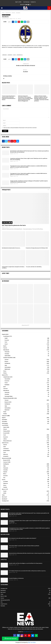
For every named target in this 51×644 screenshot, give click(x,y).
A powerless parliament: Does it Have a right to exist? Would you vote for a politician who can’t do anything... (29, 159)
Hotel (5, 447)
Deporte (4, 418)
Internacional (8, 15)
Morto (3, 489)
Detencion (6, 483)
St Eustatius (5, 421)
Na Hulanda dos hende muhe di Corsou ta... (11, 248)
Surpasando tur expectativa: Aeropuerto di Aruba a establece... (13, 267)
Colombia (7, 354)
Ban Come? (5, 497)
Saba (6, 365)
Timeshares (6, 449)
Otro (4, 478)
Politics (5, 373)
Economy (7, 340)
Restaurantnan (7, 451)
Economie (7, 381)
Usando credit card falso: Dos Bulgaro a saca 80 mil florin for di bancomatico (26, 563)
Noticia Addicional (7, 441)
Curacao (7, 360)
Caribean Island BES (8, 358)
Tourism (5, 348)
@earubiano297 (25, 325)
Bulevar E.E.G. (20, 55)
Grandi (5, 491)
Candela (5, 487)
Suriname (5, 476)
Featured (4, 416)
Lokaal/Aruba (6, 377)
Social (6, 344)
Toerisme (5, 389)
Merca (5, 474)
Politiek (5, 414)
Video (3, 495)
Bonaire (4, 15)
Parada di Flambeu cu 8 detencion (16, 578)
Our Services (26, 2)
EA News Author (6, 19)
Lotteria (5, 439)
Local (3, 425)
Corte (5, 435)
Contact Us (33, 2)
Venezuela (7, 352)
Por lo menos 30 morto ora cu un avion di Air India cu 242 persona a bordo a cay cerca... (27, 571)
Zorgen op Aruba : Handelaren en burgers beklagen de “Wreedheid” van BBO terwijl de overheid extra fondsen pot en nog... (29, 182)
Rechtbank (7, 385)
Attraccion (6, 454)
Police (5, 371)
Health (6, 338)
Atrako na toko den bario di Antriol (26, 66)
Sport (5, 387)
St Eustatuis (5, 420)
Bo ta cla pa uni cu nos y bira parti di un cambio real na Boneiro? (23, 538)
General (5, 445)
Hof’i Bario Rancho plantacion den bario (14, 225)
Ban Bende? (5, 499)
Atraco (5, 485)
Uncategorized (5, 501)
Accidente (6, 481)
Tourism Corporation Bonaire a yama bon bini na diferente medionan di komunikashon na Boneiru (9, 98)
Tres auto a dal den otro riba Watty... (34, 267)
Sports (5, 346)
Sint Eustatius (8, 367)
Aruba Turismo (5, 443)
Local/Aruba (6, 336)
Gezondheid (7, 379)
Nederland (7, 410)
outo (14, 55)
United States (8, 356)
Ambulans (5, 55)
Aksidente (10, 55)
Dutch (3, 375)
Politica (5, 431)
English (4, 334)
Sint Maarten (7, 363)
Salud (5, 427)
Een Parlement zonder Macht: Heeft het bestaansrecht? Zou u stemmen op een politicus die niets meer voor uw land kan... (30, 152)
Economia (6, 437)
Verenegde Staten (9, 396)
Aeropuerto (6, 456)
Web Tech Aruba (32, 642)
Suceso (4, 480)
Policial (5, 429)
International (6, 350)
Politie (5, 412)
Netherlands (7, 369)
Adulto (5, 493)
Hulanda (5, 472)
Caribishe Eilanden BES (8, 398)
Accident (25, 72)
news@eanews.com (28, 632)
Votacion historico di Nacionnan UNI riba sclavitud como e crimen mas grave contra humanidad (30, 553)
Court (6, 342)
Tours (5, 452)
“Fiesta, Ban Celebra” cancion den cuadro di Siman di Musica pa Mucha (24, 546)
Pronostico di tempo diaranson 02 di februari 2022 (37, 248)
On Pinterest (6, 281)
